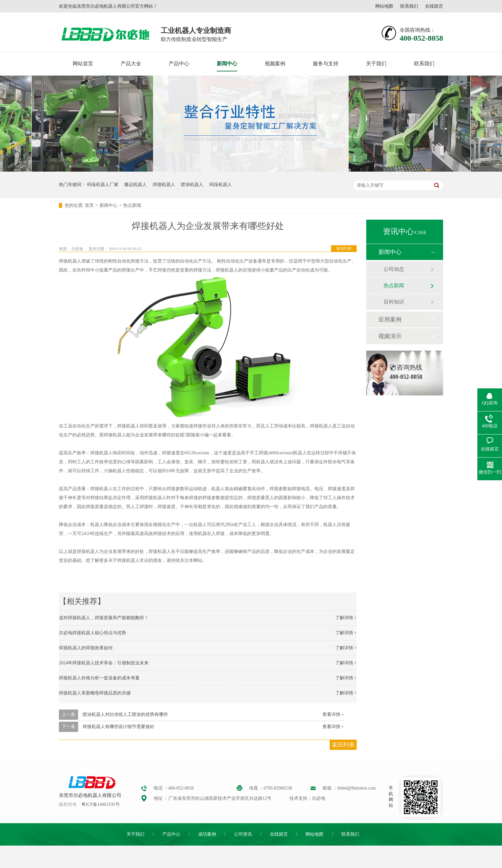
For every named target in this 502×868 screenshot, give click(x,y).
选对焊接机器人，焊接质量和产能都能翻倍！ (104, 618)
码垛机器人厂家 (103, 185)
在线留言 (434, 6)
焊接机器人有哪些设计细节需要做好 (118, 727)
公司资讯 (243, 834)
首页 (89, 205)
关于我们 (376, 64)
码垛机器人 (221, 185)
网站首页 (83, 64)
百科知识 (394, 302)
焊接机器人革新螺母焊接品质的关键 (95, 693)
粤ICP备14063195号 (101, 804)
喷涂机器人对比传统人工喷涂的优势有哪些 (125, 714)
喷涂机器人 (192, 185)
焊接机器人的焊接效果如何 (86, 648)
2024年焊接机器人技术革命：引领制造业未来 (104, 663)
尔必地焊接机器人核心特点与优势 (93, 633)
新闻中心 (227, 64)
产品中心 (179, 64)
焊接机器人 (164, 185)
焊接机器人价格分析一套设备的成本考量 (99, 678)
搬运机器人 (135, 185)
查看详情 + (333, 714)
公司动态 (394, 269)
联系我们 (409, 6)
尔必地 (77, 249)
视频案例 (275, 64)
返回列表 (344, 248)
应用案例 (390, 320)
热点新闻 (132, 205)
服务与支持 (326, 64)
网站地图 (384, 6)
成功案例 (207, 834)
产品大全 (131, 64)
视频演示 (390, 336)
